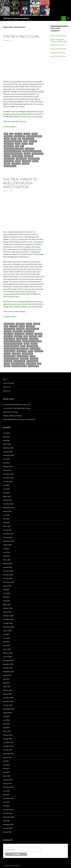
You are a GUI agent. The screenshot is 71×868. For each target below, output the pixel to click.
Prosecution (22, 351)
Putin (31, 351)
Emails (7, 139)
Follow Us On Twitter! (58, 45)
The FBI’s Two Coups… (22, 36)
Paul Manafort (18, 156)
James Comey (9, 144)
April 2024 (6, 493)
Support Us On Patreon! (58, 56)
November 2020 (8, 619)
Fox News (8, 331)
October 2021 (8, 578)
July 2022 (6, 549)
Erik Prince (21, 329)
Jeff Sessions (20, 334)
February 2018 (8, 735)
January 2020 (7, 657)
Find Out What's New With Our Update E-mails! (59, 40)
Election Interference (34, 136)
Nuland (7, 156)
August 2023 (7, 511)
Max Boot (18, 336)
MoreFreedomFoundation (13, 154)
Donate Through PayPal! (58, 36)
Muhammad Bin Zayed (12, 346)
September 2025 (9, 455)
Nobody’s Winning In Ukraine (12, 416)
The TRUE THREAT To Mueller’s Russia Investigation (20, 183)
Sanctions (34, 359)
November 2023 (8, 504)
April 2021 (6, 601)
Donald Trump (20, 136)
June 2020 (6, 638)
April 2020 (6, 645)
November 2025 (8, 448)
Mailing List (7, 387)
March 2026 (7, 444)
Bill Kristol (20, 324)
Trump (35, 161)
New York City (35, 349)
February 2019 (8, 690)
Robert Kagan (9, 159)
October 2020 (8, 623)
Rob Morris (29, 156)
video (11, 82)
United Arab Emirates (19, 366)
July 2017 (6, 761)
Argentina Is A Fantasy (11, 412)
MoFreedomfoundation (13, 151)
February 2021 (8, 608)
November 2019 (8, 664)
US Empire (26, 164)
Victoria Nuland (10, 166)
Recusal (7, 354)
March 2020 (7, 649)
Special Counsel (20, 361)
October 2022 (8, 537)
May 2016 (6, 795)
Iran (26, 141)
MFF (17, 146)
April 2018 (6, 728)
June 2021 (6, 593)
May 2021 (6, 597)
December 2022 (8, 534)
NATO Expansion (33, 346)
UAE (39, 364)
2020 (11, 134)
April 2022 (6, 556)
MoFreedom (30, 149)
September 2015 (9, 798)
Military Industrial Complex (14, 149)
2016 (6, 134)
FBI (20, 139)
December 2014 (8, 810)
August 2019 (7, 675)
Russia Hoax (27, 161)
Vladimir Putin (34, 366)
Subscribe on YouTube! (58, 52)
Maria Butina (9, 146)
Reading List (7, 391)
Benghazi (19, 134)
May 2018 (6, 724)
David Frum (31, 326)
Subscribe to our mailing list (16, 846)
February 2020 (8, 653)
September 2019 (9, 672)
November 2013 (8, 824)
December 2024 (8, 474)
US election (16, 164)
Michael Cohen (10, 339)
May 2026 (6, 437)
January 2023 (7, 530)
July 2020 (6, 634)
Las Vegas (30, 334)
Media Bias (33, 336)
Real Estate (39, 351)
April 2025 (6, 463)
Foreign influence (32, 329)
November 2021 (8, 575)
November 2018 (8, 701)
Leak (31, 144)
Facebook (17, 116)
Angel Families (9, 324)
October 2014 (8, 813)
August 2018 (7, 713)
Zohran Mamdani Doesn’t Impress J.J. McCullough (19, 419)
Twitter (11, 116)
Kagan (25, 144)
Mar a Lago (8, 336)
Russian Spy (24, 359)
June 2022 (6, 552)
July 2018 (6, 716)
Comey (35, 134)
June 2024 (6, 489)
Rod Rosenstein (23, 356)
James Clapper (29, 331)
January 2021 (7, 612)
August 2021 (7, 586)
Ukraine (7, 164)
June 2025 (6, 459)
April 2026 (6, 440)
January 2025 (7, 470)
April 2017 (6, 772)
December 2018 (8, 698)
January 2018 (7, 739)
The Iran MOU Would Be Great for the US (17, 404)
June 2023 (6, 515)
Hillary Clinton (28, 139)
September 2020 (9, 627)
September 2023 (9, 508)
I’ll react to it (14, 239)
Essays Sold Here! (9, 383)
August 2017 (7, 757)
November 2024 (8, 478)
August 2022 (7, 545)
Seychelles (8, 361)
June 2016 (6, 791)
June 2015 (6, 802)
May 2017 (6, 769)
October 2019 (8, 668)
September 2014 (9, 817)
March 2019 (7, 686)
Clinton (27, 134)
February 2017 (8, 780)
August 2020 (7, 631)
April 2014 (6, 821)
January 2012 (7, 832)
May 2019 (6, 679)
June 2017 (6, 765)
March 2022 (7, 560)
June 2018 (6, 720)
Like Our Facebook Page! (58, 49)
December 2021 (8, 571)
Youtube (23, 116)
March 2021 (7, 604)
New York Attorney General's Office (16, 349)
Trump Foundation (18, 364)
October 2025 (8, 452)
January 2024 (7, 500)
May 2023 (6, 519)
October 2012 (8, 828)
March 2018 (7, 731)
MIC (22, 146)
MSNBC (27, 344)
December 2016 (8, 787)
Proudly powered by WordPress (12, 865)
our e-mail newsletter (35, 116)
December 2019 (8, 660)
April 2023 (6, 522)
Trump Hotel (31, 364)
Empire (14, 139)
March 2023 (7, 526)
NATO (23, 346)
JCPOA (18, 144)
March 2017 (7, 776)
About (5, 379)
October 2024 (8, 481)
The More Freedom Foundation (16, 18)
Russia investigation (11, 359)
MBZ (26, 336)
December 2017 (8, 742)
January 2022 (7, 567)
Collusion (14, 326)
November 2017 (8, 746)
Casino (29, 324)
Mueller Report (38, 154)
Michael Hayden (22, 339)
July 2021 (6, 590)
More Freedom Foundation (32, 151)
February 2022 (8, 563)
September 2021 (9, 582)
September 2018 (9, 709)
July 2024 (6, 485)
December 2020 (8, 616)
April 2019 (6, 683)
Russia (18, 161)
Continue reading (10, 126)
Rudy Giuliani (9, 161)
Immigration (18, 331)
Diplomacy (8, 136)
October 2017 (8, 750)
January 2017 (7, 783)
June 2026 (6, 433)
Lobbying (39, 334)
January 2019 (7, 694)
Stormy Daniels (32, 361)
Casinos (37, 324)
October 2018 (8, 705)
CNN (6, 326)
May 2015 (6, 806)
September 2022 (9, 541)
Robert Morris (21, 159)
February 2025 (8, 467)
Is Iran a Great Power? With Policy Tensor (17, 408)
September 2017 (9, 754)
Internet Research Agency (13, 141)
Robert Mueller (34, 159)
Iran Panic (33, 141)
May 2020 (6, 642)
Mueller (27, 154)
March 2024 (7, 496)
